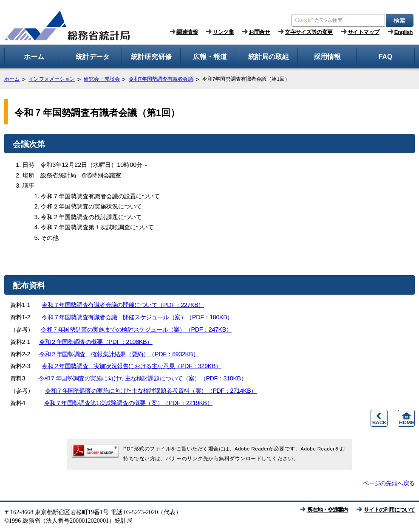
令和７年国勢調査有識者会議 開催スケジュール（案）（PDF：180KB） (137, 317)
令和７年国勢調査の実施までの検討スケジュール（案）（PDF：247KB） (136, 329)
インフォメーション (52, 79)
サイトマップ (364, 32)
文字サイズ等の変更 (309, 32)
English (403, 32)
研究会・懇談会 (102, 79)
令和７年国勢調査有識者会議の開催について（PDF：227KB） (123, 305)
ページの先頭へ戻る (389, 483)
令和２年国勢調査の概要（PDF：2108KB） (96, 342)
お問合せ (259, 32)
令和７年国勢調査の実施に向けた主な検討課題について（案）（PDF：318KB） (142, 378)
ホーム (12, 79)
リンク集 (223, 32)
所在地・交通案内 (328, 510)
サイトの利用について (389, 510)
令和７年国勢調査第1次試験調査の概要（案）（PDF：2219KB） (129, 403)
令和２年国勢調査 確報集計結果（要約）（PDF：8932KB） (119, 354)
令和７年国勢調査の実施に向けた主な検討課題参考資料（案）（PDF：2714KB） (151, 391)
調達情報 (187, 32)
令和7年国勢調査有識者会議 (161, 79)
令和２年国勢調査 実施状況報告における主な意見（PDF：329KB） (131, 366)
